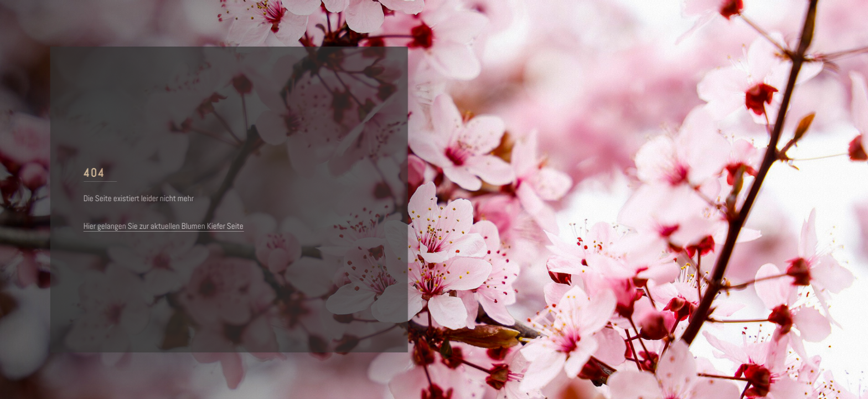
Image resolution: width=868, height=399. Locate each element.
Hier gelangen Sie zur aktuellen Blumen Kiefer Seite (166, 226)
